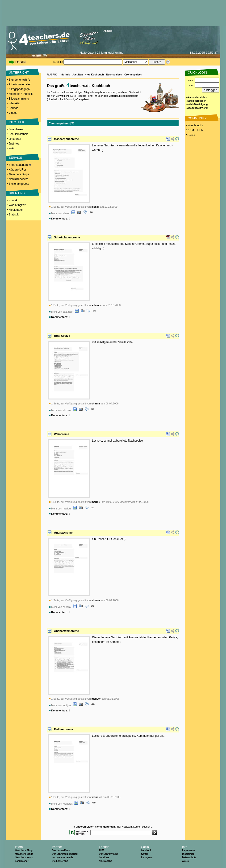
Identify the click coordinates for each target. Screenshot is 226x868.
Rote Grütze (62, 336)
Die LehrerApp (60, 861)
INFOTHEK (17, 122)
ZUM (101, 850)
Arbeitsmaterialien (20, 84)
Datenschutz (189, 857)
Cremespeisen (133, 75)
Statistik (14, 215)
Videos (13, 113)
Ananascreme (63, 533)
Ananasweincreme (66, 631)
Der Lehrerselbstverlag (65, 854)
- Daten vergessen (196, 101)
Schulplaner (22, 861)
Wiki (11, 148)
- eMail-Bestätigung (197, 104)
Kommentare (59, 219)
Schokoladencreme (67, 237)
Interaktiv (15, 103)
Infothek (65, 75)
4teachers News (24, 857)
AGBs (185, 861)
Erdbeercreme (64, 729)
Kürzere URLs (18, 170)
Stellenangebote (19, 184)
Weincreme (62, 434)
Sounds (14, 108)
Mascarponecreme (66, 139)
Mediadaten (16, 210)
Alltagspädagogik (19, 89)
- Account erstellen (197, 97)
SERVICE (15, 158)
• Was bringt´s (194, 125)
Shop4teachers (20, 165)
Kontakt (14, 200)
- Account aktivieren (197, 108)
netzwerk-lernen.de (63, 857)
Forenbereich (17, 129)
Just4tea (14, 144)
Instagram (147, 857)
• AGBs (190, 135)
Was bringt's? (17, 205)
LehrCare (104, 857)
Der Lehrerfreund (109, 854)
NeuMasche (105, 861)
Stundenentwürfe (19, 80)
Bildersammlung (19, 99)
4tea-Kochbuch (94, 75)
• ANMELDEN (194, 130)
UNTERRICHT (19, 72)
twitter (145, 854)
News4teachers (19, 179)
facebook (146, 850)
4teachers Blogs (19, 174)
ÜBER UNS (17, 193)
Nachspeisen (114, 75)
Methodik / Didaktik (21, 94)
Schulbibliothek (18, 134)
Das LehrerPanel (61, 850)
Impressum (188, 850)
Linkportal (15, 139)
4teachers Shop (24, 850)
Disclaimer (188, 854)
